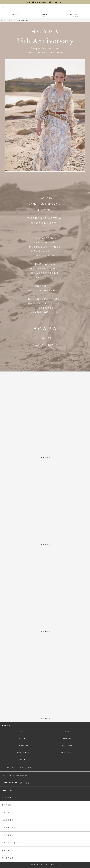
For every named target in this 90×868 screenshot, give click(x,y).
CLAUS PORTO (23, 753)
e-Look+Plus (67, 746)
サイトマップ (8, 858)
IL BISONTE (23, 739)
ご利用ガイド (8, 812)
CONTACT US (16, 783)
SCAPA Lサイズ (67, 753)
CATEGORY (75, 15)
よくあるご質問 (9, 828)
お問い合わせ (8, 850)
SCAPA (11, 20)
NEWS (15, 15)
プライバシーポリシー (12, 843)
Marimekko (67, 739)
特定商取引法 (8, 835)
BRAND (45, 15)
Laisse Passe (23, 746)
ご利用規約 (7, 805)
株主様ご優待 (8, 820)
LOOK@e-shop (45, 8)
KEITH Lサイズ (23, 760)
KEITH (67, 732)
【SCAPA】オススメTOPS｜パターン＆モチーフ (45, 2)
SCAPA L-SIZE (44, 345)
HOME (4, 20)
